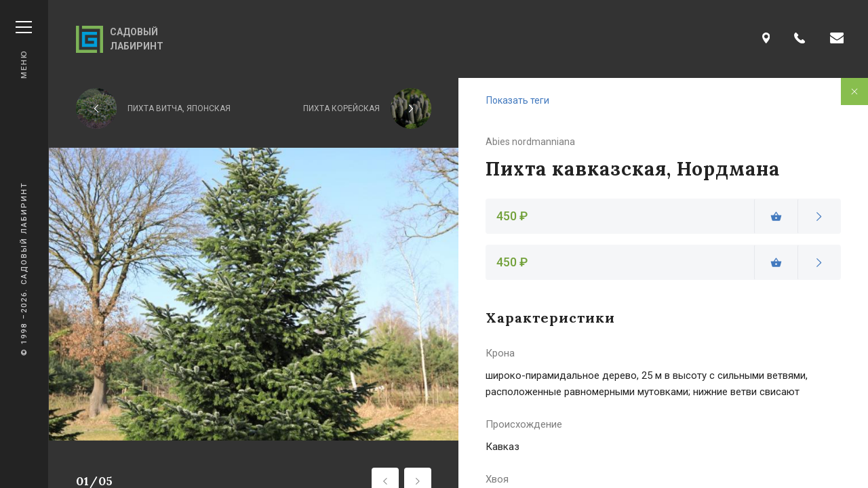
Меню (24, 50)
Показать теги (518, 100)
